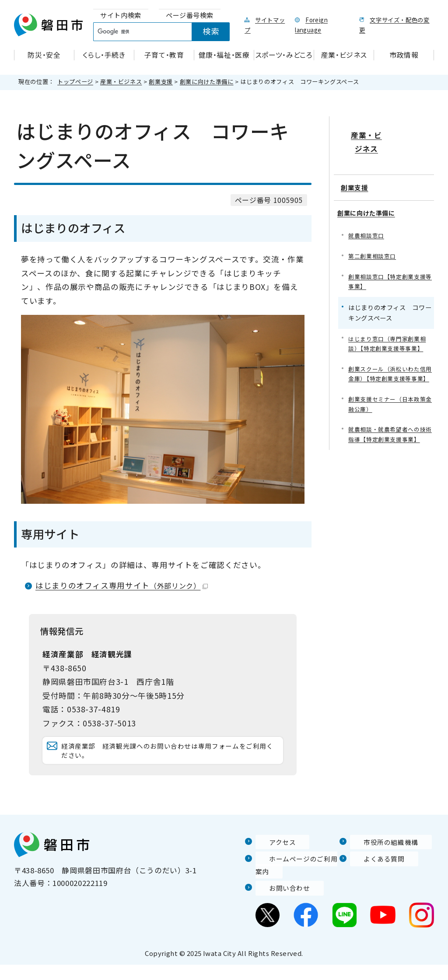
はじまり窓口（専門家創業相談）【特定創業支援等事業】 (390, 323)
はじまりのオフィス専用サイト (122, 585)
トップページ (75, 82)
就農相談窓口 (367, 213)
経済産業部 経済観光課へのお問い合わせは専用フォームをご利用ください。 (168, 758)
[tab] (121, 16)
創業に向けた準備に (207, 82)
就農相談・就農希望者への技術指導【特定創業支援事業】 (390, 429)
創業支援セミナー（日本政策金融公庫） (390, 397)
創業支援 (161, 82)
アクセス (271, 857)
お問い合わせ (279, 903)
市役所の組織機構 (381, 857)
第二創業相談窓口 (374, 234)
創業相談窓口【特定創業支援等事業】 (390, 260)
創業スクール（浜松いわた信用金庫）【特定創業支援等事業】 (390, 361)
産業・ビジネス (121, 82)
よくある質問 (373, 874)
